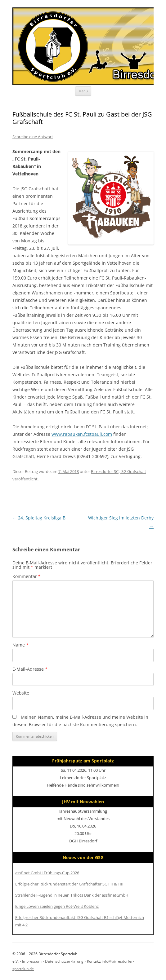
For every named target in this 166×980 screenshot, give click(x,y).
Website (21, 693)
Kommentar (27, 576)
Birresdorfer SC (105, 471)
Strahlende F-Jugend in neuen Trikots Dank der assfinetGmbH (72, 895)
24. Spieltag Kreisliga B (39, 518)
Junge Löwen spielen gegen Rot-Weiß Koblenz (57, 906)
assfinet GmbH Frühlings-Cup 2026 (47, 873)
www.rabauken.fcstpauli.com (82, 434)
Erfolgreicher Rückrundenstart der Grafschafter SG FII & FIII (69, 884)
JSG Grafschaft (133, 471)
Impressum (32, 961)
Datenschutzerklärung (64, 961)
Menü (83, 91)
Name (20, 645)
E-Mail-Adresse (30, 669)
